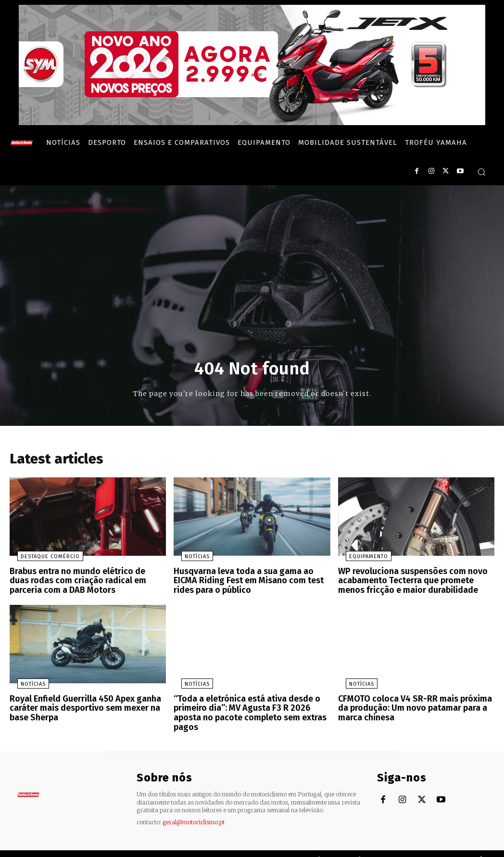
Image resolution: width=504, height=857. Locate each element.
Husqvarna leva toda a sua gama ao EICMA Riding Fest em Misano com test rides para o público (250, 582)
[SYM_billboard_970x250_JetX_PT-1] (252, 123)
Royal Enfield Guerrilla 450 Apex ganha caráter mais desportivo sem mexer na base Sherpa (81, 706)
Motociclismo (67, 847)
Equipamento (361, 559)
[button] (481, 172)
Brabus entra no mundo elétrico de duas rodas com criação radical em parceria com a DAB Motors (88, 582)
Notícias (189, 559)
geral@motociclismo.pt (194, 809)
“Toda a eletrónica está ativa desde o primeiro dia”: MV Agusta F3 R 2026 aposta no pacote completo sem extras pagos (250, 706)
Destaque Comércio (43, 559)
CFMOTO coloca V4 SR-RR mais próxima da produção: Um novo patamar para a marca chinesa (415, 706)
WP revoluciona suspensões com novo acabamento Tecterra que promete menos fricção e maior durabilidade (416, 582)
